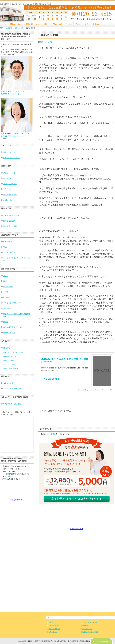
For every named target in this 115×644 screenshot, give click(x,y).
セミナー (87, 24)
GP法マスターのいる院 (12, 404)
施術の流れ (8, 178)
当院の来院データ (10, 195)
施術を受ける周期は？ (12, 226)
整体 (5, 247)
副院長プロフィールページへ (12, 136)
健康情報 (7, 348)
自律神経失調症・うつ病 (13, 327)
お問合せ (96, 24)
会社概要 (85, 626)
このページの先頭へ (102, 641)
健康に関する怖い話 (12, 368)
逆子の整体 (8, 308)
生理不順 (7, 297)
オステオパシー (9, 252)
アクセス (69, 24)
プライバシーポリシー (90, 623)
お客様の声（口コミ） (12, 158)
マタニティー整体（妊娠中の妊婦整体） (17, 315)
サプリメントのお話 (12, 364)
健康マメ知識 (45, 42)
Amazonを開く (52, 379)
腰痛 (5, 281)
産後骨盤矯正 (8, 287)
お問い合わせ (8, 200)
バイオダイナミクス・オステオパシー (17, 259)
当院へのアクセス (10, 184)
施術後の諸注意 (9, 221)
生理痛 (6, 292)
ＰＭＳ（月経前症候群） (13, 303)
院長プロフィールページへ (11, 94)
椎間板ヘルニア (9, 333)
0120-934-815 (10, 476)
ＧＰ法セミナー (9, 383)
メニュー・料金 (42, 24)
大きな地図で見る (77, 529)
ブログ (78, 24)
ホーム (4, 24)
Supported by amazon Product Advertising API (95, 390)
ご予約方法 (8, 189)
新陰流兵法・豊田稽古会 (13, 389)
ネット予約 (52, 434)
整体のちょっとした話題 (14, 353)
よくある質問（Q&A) (11, 215)
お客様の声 (29, 24)
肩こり (6, 276)
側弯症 (6, 322)
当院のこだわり (15, 24)
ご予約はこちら (57, 24)
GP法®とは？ (9, 242)
